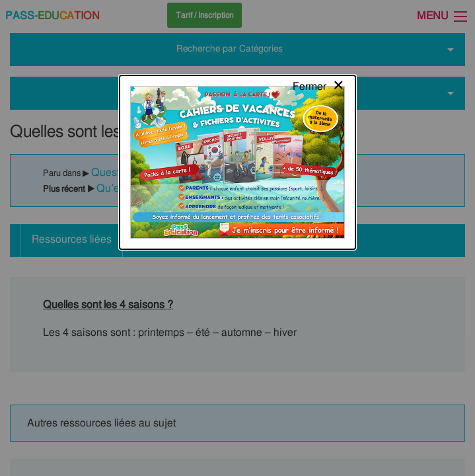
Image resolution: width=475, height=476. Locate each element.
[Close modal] (319, 23)
